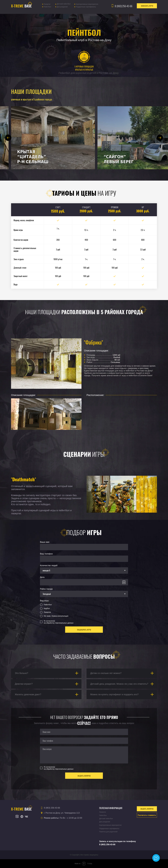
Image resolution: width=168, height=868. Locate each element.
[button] (147, 6)
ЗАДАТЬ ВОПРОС (84, 776)
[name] (84, 732)
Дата (42, 577)
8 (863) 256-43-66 (123, 6)
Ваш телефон (46, 554)
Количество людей (49, 565)
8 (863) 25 (104, 844)
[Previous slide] (8, 138)
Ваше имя (45, 542)
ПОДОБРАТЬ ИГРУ (84, 630)
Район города (46, 589)
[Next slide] (160, 138)
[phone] (84, 741)
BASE (21, 6)
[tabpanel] (84, 390)
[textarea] (84, 755)
